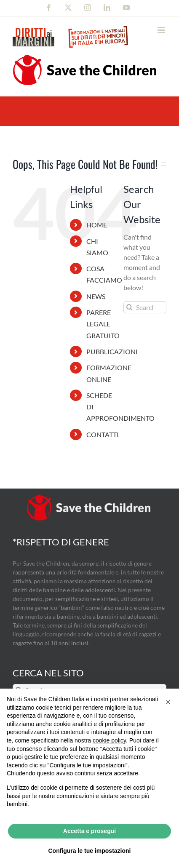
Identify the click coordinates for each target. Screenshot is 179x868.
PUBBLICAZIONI (112, 351)
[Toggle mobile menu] (162, 30)
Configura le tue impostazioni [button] (89, 851)
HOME (97, 225)
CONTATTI (103, 434)
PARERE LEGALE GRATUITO (103, 324)
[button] (168, 702)
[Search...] (145, 307)
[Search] (130, 307)
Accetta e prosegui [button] (89, 831)
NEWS (96, 296)
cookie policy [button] (109, 740)
